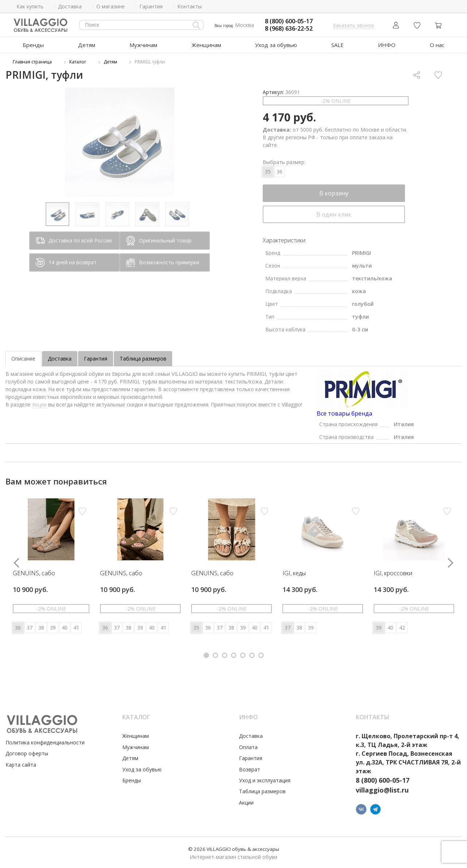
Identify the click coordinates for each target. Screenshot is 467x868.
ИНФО (387, 45)
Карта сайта (21, 765)
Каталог (78, 62)
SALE (337, 45)
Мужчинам (143, 45)
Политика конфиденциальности (45, 742)
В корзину (334, 193)
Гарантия (96, 359)
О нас (437, 45)
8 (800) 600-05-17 (289, 21)
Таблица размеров (143, 359)
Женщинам (206, 45)
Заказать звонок (354, 25)
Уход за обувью (276, 45)
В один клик (334, 214)
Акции (39, 404)
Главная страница (32, 62)
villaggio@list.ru (382, 790)
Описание (23, 359)
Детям (87, 45)
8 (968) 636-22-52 (289, 29)
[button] (206, 655)
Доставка (60, 359)
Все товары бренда (344, 413)
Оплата (248, 747)
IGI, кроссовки (393, 573)
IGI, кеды (294, 573)
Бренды (33, 45)
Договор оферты (27, 753)
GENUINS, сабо (34, 573)
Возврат (250, 769)
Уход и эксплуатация (265, 780)
